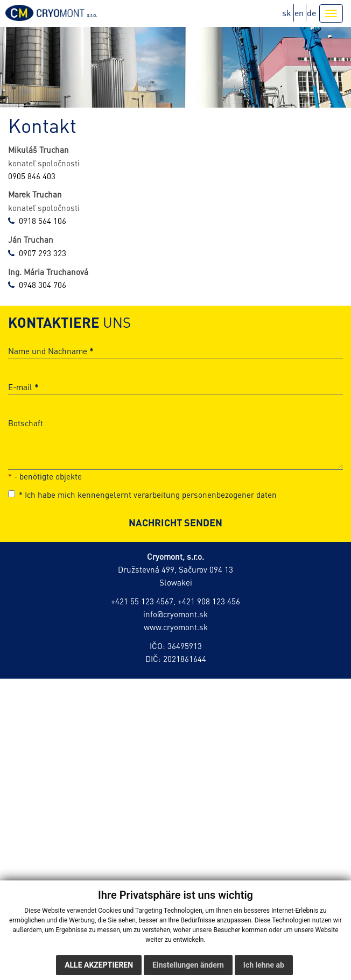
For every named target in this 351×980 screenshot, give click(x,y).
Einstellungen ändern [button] (188, 965)
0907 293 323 (43, 253)
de (311, 13)
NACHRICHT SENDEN (175, 522)
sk (287, 13)
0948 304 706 (43, 285)
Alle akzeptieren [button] (99, 965)
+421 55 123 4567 (142, 601)
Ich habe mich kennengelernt (142, 495)
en (299, 13)
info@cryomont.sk (175, 614)
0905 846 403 (32, 176)
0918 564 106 (43, 221)
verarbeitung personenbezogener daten (205, 495)
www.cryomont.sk (176, 627)
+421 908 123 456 (209, 601)
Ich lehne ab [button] (264, 965)
